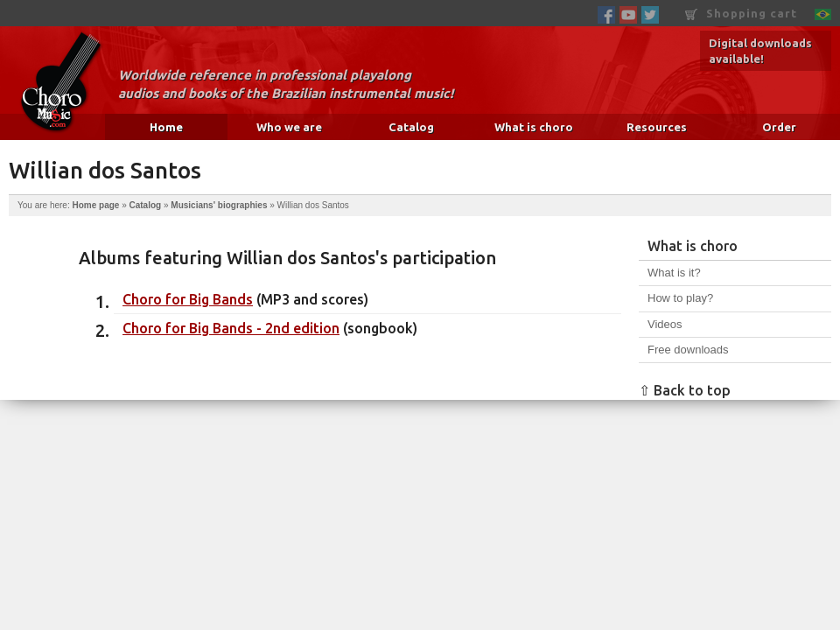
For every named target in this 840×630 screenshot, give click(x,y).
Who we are (289, 127)
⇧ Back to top (685, 390)
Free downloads (688, 350)
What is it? (674, 273)
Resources (657, 127)
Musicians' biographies (219, 205)
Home (166, 127)
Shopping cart (741, 14)
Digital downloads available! (760, 51)
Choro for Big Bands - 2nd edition (231, 328)
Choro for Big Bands (188, 299)
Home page (95, 205)
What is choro (534, 127)
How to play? (680, 298)
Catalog (411, 127)
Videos (665, 324)
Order (779, 127)
